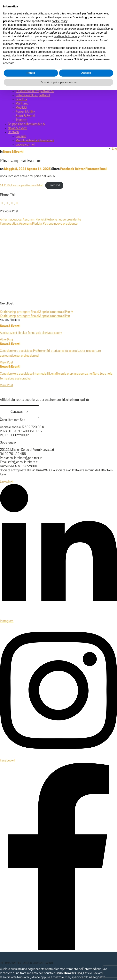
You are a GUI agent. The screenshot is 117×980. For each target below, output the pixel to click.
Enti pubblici (23, 71)
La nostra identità (27, 34)
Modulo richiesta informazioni (35, 141)
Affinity (20, 63)
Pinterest (92, 169)
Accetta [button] (86, 963)
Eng (114, 149)
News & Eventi (13, 152)
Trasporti (21, 120)
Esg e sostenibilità (28, 46)
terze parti (64, 915)
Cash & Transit (25, 83)
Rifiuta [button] (31, 963)
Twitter (80, 169)
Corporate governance (31, 42)
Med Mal (21, 108)
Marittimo (22, 104)
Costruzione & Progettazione (35, 91)
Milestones (23, 54)
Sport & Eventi (25, 116)
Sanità (20, 75)
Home (12, 26)
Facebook (67, 169)
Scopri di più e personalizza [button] (58, 972)
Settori (12, 79)
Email (103, 169)
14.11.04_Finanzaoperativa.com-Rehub (22, 185)
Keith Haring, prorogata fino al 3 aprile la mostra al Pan (37, 312)
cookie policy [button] (60, 911)
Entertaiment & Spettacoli (33, 96)
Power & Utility (25, 112)
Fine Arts (21, 100)
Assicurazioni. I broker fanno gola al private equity (31, 333)
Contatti (13, 132)
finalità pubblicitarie (65, 926)
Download (54, 185)
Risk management (27, 38)
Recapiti (21, 137)
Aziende (21, 67)
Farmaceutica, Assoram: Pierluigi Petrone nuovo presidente (41, 220)
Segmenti (14, 59)
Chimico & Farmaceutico (32, 87)
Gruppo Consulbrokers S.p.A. (34, 50)
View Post (7, 340)
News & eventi (17, 128)
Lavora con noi (25, 145)
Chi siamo (14, 30)
